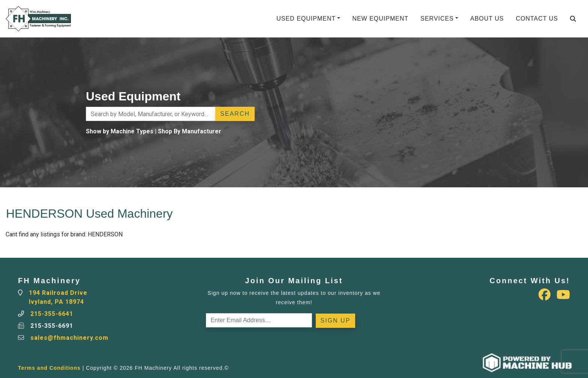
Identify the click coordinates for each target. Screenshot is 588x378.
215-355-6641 (52, 314)
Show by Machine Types (120, 131)
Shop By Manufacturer (190, 131)
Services (437, 19)
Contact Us (537, 19)
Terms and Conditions (49, 368)
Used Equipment (306, 19)
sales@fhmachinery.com (69, 338)
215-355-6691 (52, 326)
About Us (487, 19)
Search (235, 114)
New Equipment (380, 19)
